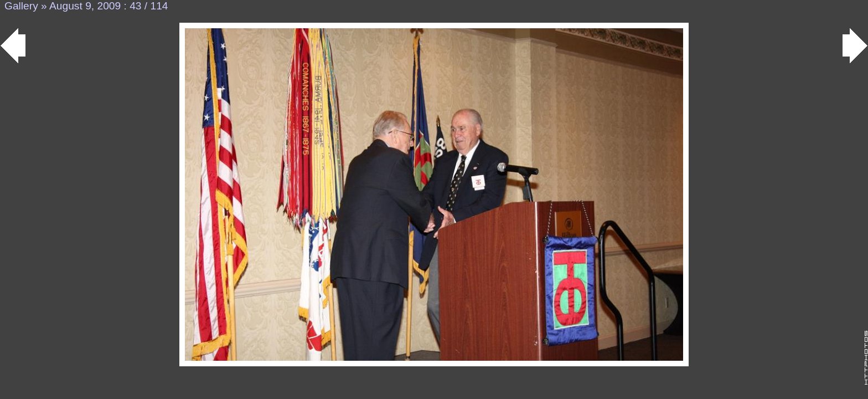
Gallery (21, 6)
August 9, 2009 (85, 6)
